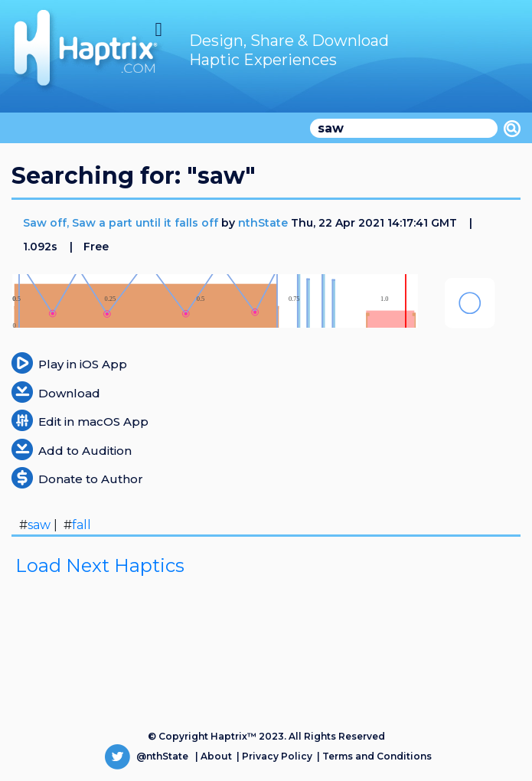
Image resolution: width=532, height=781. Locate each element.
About (216, 756)
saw (39, 525)
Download (69, 393)
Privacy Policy (277, 756)
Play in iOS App (83, 364)
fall (82, 525)
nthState (263, 223)
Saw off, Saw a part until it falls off (122, 223)
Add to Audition (85, 451)
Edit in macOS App (93, 422)
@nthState (147, 756)
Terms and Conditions (377, 756)
